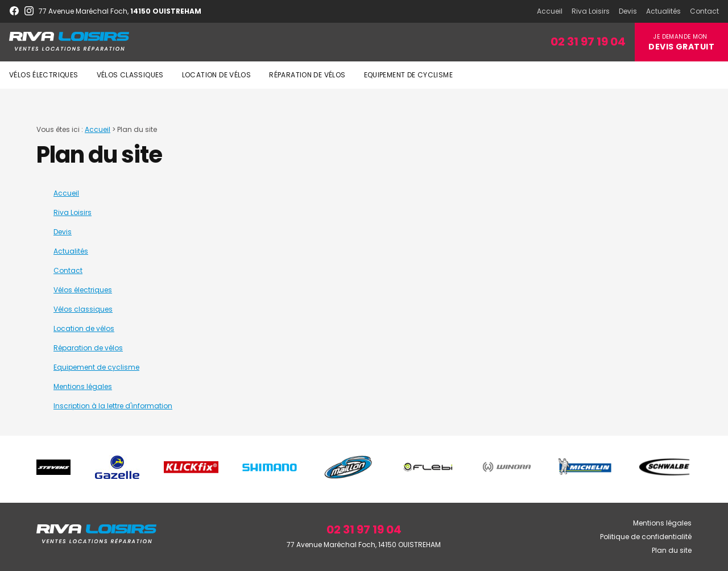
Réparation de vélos (307, 75)
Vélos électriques (44, 75)
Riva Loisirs (591, 11)
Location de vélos (217, 75)
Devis (628, 11)
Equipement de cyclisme (408, 75)
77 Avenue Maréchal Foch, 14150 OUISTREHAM (364, 545)
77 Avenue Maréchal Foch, (120, 11)
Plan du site (672, 550)
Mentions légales (83, 386)
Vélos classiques (130, 75)
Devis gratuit (681, 47)
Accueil (550, 11)
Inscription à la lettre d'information (113, 406)
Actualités (663, 11)
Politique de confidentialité (646, 537)
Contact (704, 11)
